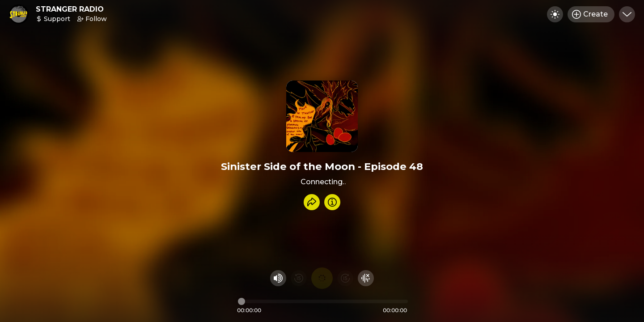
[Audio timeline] (323, 301)
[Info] (332, 202)
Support (53, 19)
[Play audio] (322, 278)
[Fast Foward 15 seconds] (345, 278)
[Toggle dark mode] (555, 14)
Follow (92, 19)
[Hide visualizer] (366, 278)
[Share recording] (312, 202)
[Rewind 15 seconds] (299, 278)
